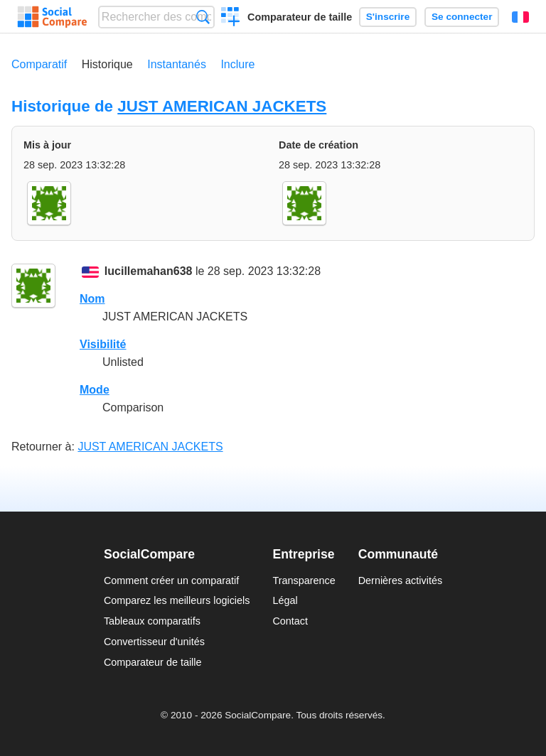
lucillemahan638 (149, 271)
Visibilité (103, 344)
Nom (92, 299)
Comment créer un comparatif (171, 580)
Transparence (304, 580)
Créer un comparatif (231, 18)
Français (520, 17)
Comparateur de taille (300, 17)
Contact (290, 621)
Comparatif (39, 64)
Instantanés (177, 64)
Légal (285, 600)
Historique (107, 64)
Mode (95, 390)
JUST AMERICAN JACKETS (222, 106)
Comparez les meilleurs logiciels (177, 600)
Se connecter (462, 17)
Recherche (203, 17)
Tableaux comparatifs (152, 621)
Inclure (237, 64)
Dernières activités (400, 580)
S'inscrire (388, 17)
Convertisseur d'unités (154, 642)
